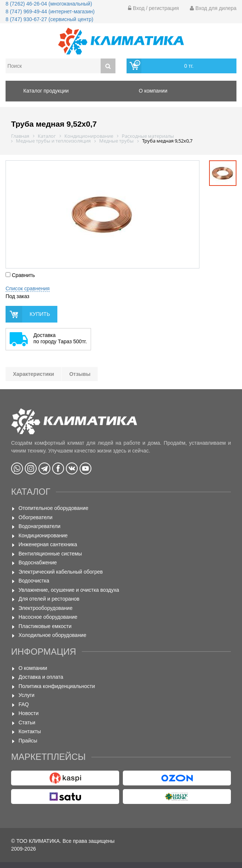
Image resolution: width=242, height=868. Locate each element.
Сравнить (20, 275)
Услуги (26, 695)
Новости (28, 713)
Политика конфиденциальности (57, 686)
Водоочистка (34, 581)
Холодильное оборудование (52, 635)
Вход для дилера (213, 8)
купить (40, 314)
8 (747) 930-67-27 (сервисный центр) (49, 19)
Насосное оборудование (48, 617)
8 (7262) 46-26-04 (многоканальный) (49, 4)
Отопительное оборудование (53, 508)
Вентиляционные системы (50, 554)
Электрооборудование (46, 608)
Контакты (30, 731)
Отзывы (80, 374)
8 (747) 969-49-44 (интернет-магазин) (50, 11)
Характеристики (33, 374)
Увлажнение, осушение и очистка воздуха (69, 590)
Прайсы (28, 741)
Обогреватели (36, 517)
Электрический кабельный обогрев (61, 572)
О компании (33, 668)
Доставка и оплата (41, 677)
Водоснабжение (38, 562)
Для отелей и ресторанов (49, 599)
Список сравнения (28, 288)
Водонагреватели (39, 526)
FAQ (24, 704)
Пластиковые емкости (45, 626)
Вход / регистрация (153, 8)
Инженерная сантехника (48, 544)
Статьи (27, 722)
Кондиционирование (43, 535)
